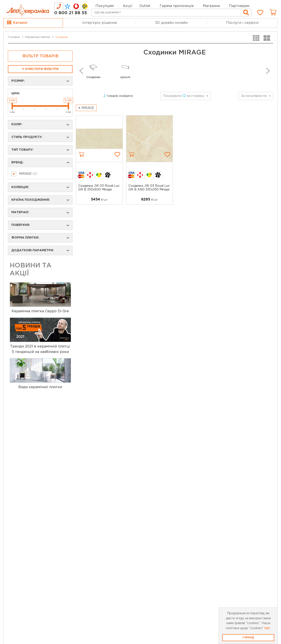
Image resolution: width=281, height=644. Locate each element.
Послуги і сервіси (242, 23)
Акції (127, 6)
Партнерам (239, 6)
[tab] (59, 6)
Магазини (211, 6)
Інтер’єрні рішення (99, 23)
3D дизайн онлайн (171, 23)
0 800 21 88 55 (71, 13)
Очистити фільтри (40, 69)
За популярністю (254, 96)
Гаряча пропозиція (177, 6)
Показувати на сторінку (184, 96)
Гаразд (248, 638)
